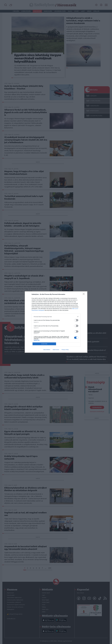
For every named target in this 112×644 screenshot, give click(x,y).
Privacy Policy (65, 350)
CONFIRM (44, 344)
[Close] (84, 294)
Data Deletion (47, 350)
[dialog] (56, 322)
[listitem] (56, 317)
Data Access (56, 350)
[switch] (76, 320)
